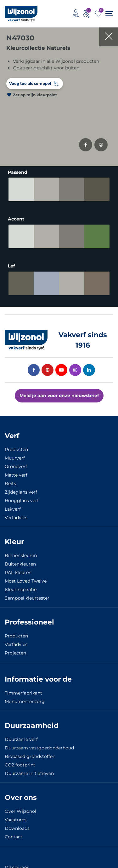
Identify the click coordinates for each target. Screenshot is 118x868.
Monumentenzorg (25, 701)
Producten (16, 449)
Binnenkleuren (21, 555)
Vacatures (16, 820)
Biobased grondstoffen (30, 756)
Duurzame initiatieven (29, 773)
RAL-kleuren (18, 572)
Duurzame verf (21, 739)
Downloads (17, 828)
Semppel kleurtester (27, 598)
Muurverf (15, 458)
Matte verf (16, 475)
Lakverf (13, 509)
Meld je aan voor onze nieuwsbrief (59, 396)
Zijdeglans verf (21, 492)
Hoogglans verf (22, 501)
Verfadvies (16, 518)
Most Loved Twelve (26, 581)
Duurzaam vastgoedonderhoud (39, 748)
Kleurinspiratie (21, 589)
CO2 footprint (20, 765)
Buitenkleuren (20, 564)
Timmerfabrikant (23, 693)
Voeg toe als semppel (30, 83)
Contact (14, 837)
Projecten (15, 653)
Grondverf (16, 466)
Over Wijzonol (20, 811)
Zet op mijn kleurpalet (35, 95)
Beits (10, 484)
